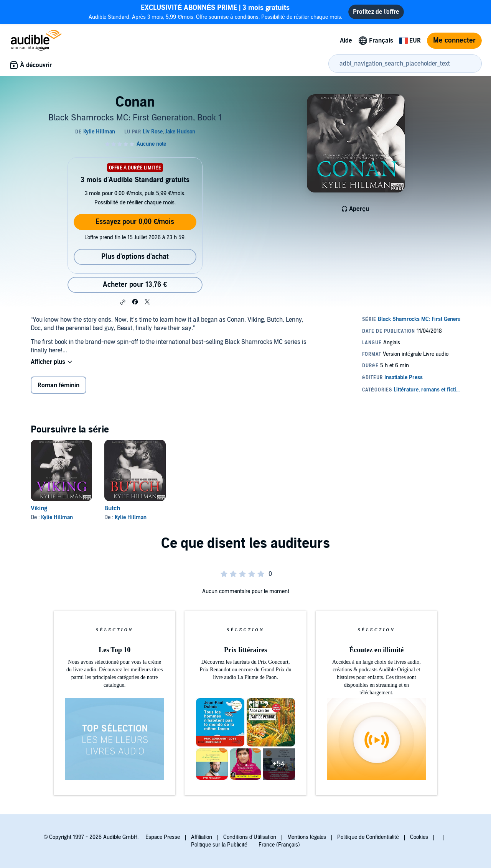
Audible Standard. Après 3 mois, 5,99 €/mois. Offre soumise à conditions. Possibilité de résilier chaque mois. (216, 12)
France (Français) (279, 845)
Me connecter (454, 40)
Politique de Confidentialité (368, 837)
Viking (39, 508)
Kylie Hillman (57, 517)
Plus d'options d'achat (135, 257)
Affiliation (202, 837)
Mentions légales (307, 837)
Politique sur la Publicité (219, 845)
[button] (123, 302)
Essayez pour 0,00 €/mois (135, 222)
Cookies (419, 837)
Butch (112, 508)
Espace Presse (163, 837)
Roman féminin (58, 385)
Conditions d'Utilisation (250, 837)
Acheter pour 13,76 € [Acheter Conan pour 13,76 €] (135, 285)
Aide (346, 41)
